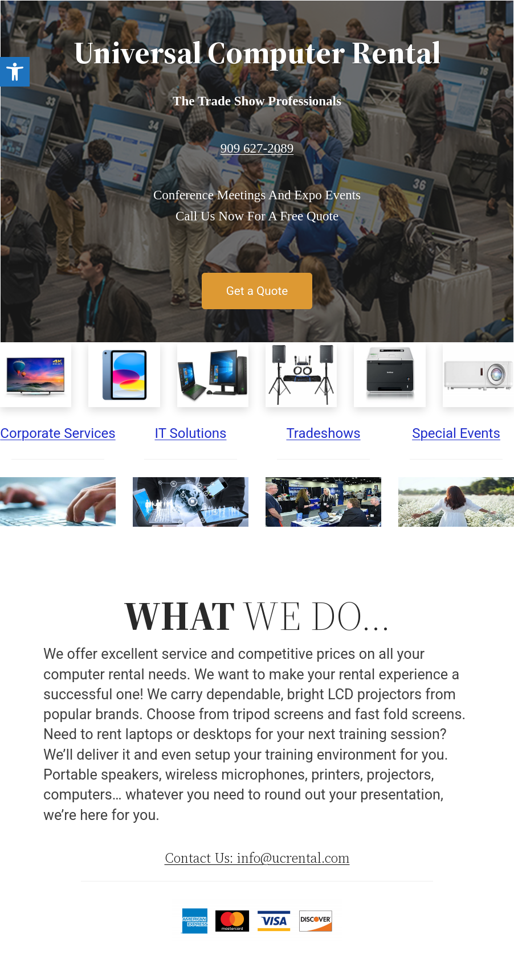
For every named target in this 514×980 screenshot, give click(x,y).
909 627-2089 (257, 148)
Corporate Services (58, 433)
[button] (15, 72)
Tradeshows (323, 433)
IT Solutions (190, 433)
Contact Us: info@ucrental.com (257, 858)
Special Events (456, 433)
